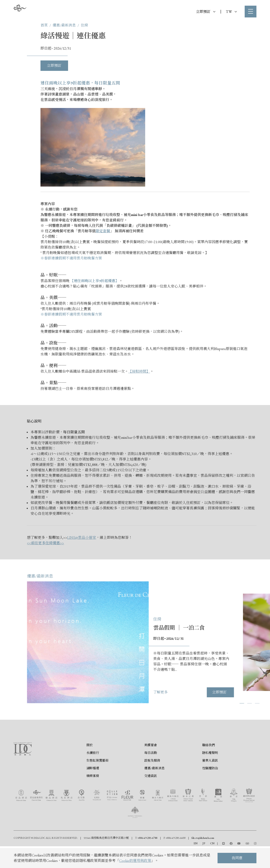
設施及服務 (152, 772)
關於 (90, 757)
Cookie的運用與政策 (135, 861)
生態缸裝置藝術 (97, 772)
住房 (84, 25)
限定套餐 (103, 231)
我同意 (237, 858)
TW (231, 12)
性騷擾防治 (210, 780)
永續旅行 (93, 765)
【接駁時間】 (139, 371)
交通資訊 (151, 788)
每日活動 (151, 765)
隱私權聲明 (210, 765)
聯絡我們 (208, 757)
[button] (263, 703)
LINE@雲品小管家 (82, 538)
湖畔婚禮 (93, 780)
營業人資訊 (210, 772)
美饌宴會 (151, 757)
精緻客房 (93, 788)
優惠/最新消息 (64, 25)
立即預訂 (206, 12)
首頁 (44, 25)
